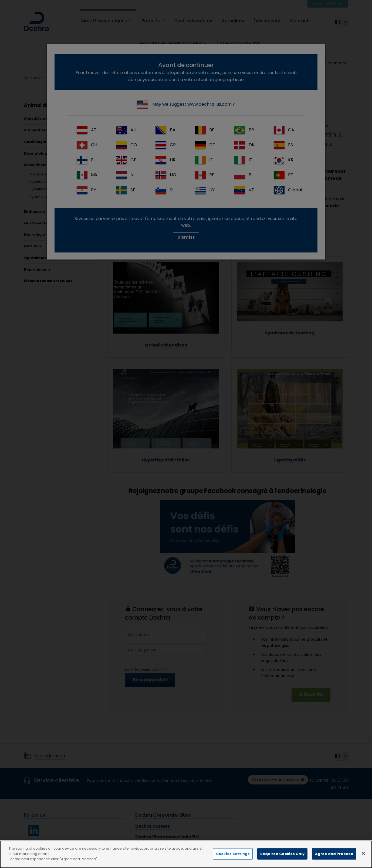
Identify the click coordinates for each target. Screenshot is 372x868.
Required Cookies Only (282, 858)
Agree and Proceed (334, 858)
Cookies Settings (233, 858)
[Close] (363, 857)
